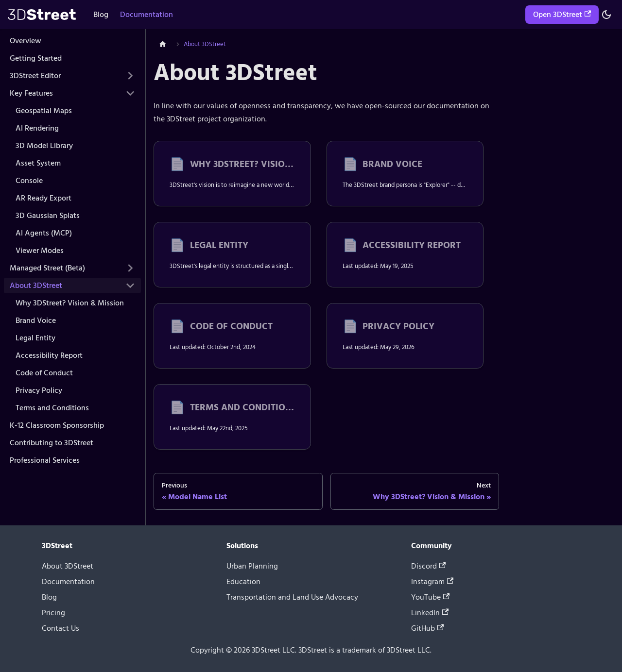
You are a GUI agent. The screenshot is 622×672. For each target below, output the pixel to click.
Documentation (147, 15)
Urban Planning (252, 566)
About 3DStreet (68, 566)
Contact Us (60, 628)
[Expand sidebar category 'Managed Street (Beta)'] (130, 268)
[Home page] (163, 44)
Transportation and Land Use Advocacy (292, 597)
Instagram (432, 582)
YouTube (430, 597)
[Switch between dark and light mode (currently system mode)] (606, 15)
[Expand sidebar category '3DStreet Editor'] (130, 76)
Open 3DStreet (562, 15)
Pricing (53, 613)
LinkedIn (430, 613)
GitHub (427, 628)
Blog (101, 15)
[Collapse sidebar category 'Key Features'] (130, 93)
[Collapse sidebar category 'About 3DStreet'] (130, 286)
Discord (428, 566)
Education (243, 582)
